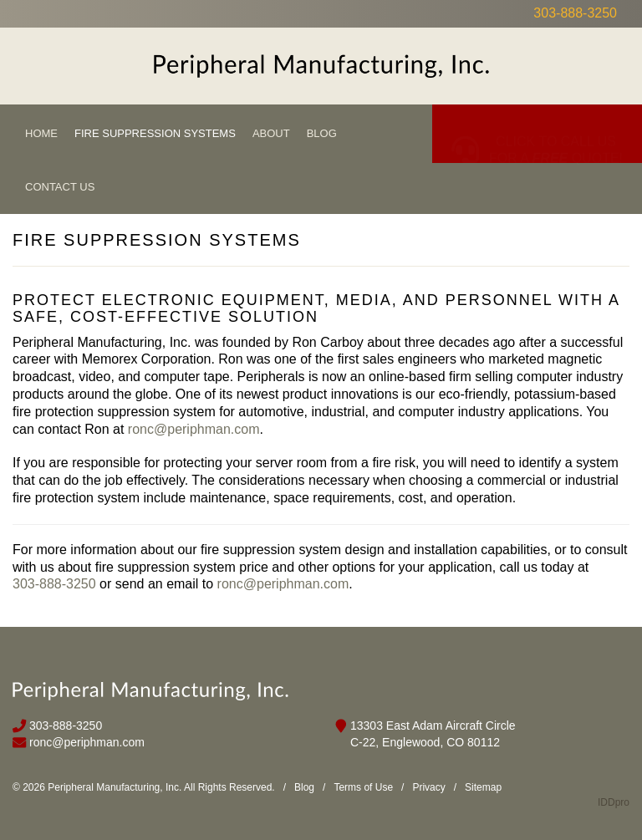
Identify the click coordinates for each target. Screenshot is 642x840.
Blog (322, 133)
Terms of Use (363, 787)
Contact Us (60, 187)
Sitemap (483, 787)
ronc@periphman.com (194, 429)
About (271, 133)
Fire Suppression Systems (155, 133)
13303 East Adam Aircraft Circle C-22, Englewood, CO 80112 (433, 734)
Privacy (428, 787)
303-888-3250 (575, 13)
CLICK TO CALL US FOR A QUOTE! (556, 134)
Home (41, 133)
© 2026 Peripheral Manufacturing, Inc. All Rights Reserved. (144, 787)
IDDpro (614, 802)
